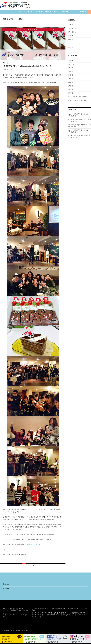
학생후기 (48, 12)
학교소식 (5, 63)
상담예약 (70, 82)
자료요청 (70, 93)
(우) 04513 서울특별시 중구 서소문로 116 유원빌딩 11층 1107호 (63, 613)
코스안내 (30, 12)
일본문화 (70, 25)
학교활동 (70, 39)
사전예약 (70, 90)
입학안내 (39, 12)
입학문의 (70, 86)
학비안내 (70, 75)
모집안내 (70, 68)
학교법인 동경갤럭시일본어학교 (15, 5)
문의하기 (83, 12)
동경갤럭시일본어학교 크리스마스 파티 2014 (27, 66)
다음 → (40, 566)
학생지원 (65, 12)
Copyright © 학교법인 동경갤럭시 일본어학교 (15, 631)
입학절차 (70, 79)
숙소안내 (56, 12)
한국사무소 (71, 64)
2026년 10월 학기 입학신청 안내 (77, 97)
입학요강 (70, 71)
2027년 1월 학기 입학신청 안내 (77, 100)
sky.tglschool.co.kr (33, 544)
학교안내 (22, 12)
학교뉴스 (74, 12)
